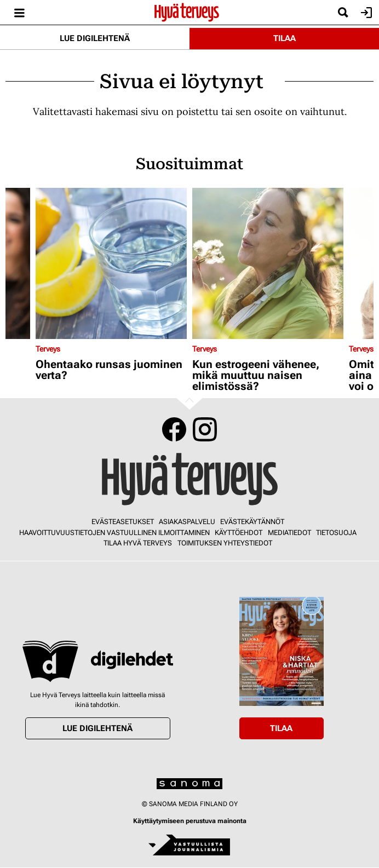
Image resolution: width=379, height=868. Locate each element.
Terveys (48, 349)
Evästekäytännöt (252, 522)
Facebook (174, 429)
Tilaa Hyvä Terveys (138, 543)
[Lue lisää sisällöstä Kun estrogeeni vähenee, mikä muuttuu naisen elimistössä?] (268, 263)
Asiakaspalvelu (187, 522)
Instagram (205, 429)
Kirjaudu (365, 13)
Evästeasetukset (123, 522)
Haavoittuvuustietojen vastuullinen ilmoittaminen (114, 533)
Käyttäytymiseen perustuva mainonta (190, 821)
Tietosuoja (336, 533)
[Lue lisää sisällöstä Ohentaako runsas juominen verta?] (111, 263)
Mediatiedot (289, 533)
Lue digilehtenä (95, 38)
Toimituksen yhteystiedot (225, 543)
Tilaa (285, 38)
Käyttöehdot (239, 533)
